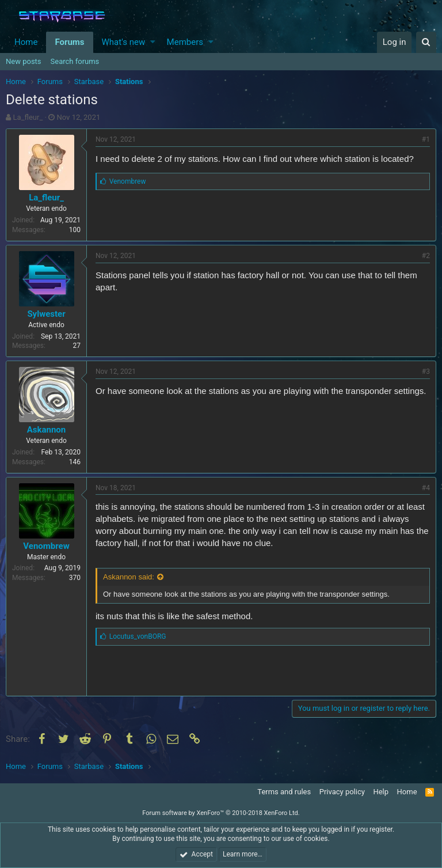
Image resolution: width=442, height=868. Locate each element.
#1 (426, 139)
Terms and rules (284, 792)
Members (185, 42)
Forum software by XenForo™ (221, 813)
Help (381, 792)
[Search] (426, 42)
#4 (426, 488)
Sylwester (46, 314)
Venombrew (46, 546)
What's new (124, 42)
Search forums (75, 61)
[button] (153, 42)
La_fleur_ (28, 117)
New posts (24, 61)
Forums (69, 42)
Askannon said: (129, 577)
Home (26, 42)
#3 (426, 372)
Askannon (47, 430)
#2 (426, 256)
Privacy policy (342, 792)
